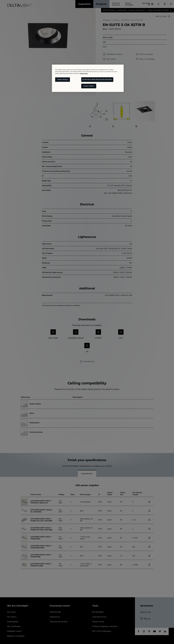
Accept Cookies (89, 86)
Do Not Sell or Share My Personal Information (97, 79)
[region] (88, 78)
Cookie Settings (63, 79)
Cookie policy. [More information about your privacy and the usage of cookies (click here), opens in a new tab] (84, 73)
